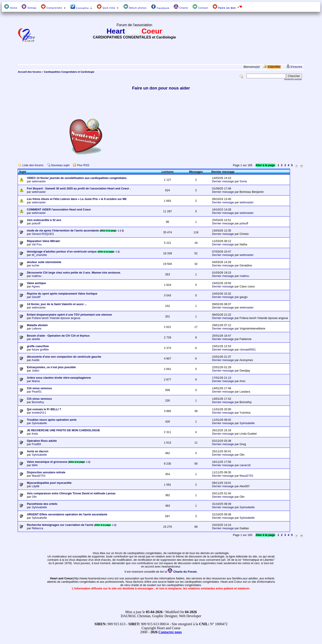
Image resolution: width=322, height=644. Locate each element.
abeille (36, 339)
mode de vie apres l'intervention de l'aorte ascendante (63, 231)
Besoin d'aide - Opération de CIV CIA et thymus (58, 336)
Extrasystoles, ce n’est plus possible (51, 367)
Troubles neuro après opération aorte (52, 420)
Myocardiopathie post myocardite (49, 483)
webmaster (39, 181)
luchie (35, 265)
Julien (35, 371)
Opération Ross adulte (42, 441)
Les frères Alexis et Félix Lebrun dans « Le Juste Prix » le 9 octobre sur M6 (77, 199)
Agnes (36, 286)
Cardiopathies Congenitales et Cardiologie (69, 72)
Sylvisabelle (39, 423)
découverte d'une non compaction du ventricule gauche (64, 357)
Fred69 (36, 444)
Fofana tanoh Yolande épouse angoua (56, 318)
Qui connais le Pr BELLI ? (44, 409)
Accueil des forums (29, 72)
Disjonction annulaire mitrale (46, 472)
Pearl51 (37, 392)
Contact (200, 7)
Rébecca (37, 528)
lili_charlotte (39, 255)
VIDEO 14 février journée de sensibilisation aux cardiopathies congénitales (77, 178)
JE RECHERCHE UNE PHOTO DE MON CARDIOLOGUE (63, 430)
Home (11, 7)
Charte (181, 7)
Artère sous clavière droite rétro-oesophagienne (59, 378)
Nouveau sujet (60, 165)
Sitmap (29, 7)
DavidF (36, 297)
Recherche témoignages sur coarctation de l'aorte (60, 525)
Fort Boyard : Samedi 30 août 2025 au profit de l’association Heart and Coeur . (79, 189)
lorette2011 (39, 413)
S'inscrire (296, 67)
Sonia (243, 181)
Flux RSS (83, 165)
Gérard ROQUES (43, 234)
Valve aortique (36, 283)
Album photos (135, 7)
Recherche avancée (293, 79)
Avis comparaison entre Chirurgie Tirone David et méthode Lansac (71, 493)
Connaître (81, 7)
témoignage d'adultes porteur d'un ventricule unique (62, 252)
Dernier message (223, 181)
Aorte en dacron (38, 451)
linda (35, 434)
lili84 (35, 465)
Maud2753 (38, 476)
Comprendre (53, 7)
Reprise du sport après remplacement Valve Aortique (62, 294)
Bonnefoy (38, 402)
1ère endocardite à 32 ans (44, 220)
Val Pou (37, 244)
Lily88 (35, 486)
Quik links (108, 7)
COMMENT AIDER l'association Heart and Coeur (59, 210)
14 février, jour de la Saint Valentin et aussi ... (57, 304)
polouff (36, 223)
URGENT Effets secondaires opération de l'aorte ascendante (67, 514)
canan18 (245, 465)
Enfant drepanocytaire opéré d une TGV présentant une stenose (69, 315)
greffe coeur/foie (38, 346)
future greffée (40, 350)
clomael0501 (248, 350)
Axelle (36, 360)
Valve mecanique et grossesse (47, 462)
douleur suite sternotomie (44, 262)
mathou (37, 276)
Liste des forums (33, 165)
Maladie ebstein (37, 325)
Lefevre (37, 328)
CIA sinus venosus (39, 388)
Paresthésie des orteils (42, 504)
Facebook (160, 7)
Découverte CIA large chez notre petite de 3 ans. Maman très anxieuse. (74, 273)
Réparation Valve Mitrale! (43, 241)
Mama (36, 381)
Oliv (34, 497)
